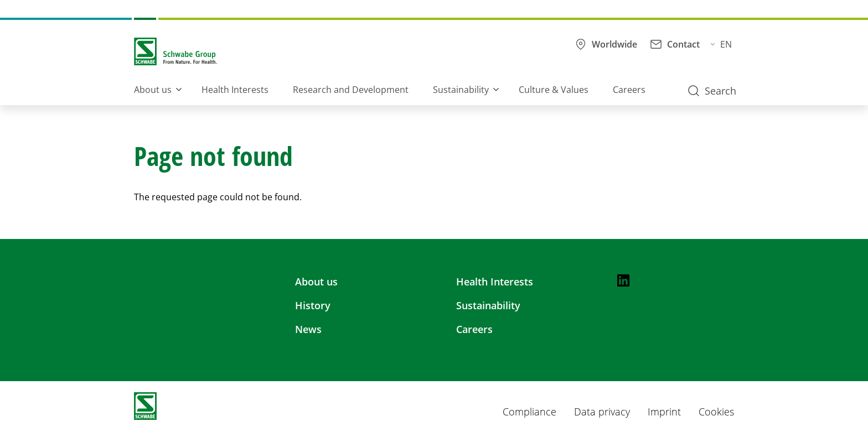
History (313, 305)
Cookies (716, 412)
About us (153, 90)
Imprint (664, 412)
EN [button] (721, 44)
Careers (629, 90)
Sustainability (461, 90)
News (308, 329)
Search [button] (712, 91)
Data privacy (602, 412)
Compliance (529, 412)
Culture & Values (554, 90)
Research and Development (351, 90)
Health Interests (235, 90)
